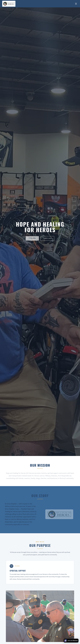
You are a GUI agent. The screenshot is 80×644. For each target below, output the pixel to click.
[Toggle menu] (76, 4)
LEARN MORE (32, 238)
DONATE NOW (47, 239)
